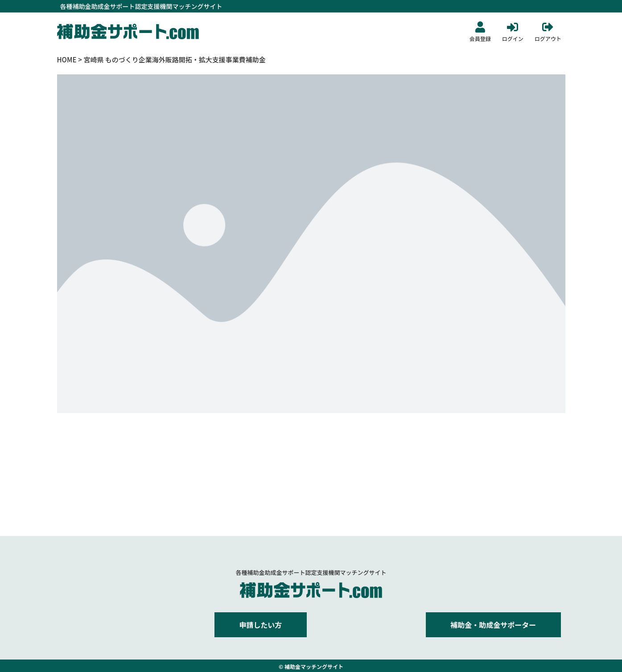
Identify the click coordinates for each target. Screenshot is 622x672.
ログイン (513, 39)
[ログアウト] (548, 27)
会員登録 (480, 39)
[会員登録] (480, 27)
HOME (67, 59)
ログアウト (548, 39)
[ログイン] (513, 27)
